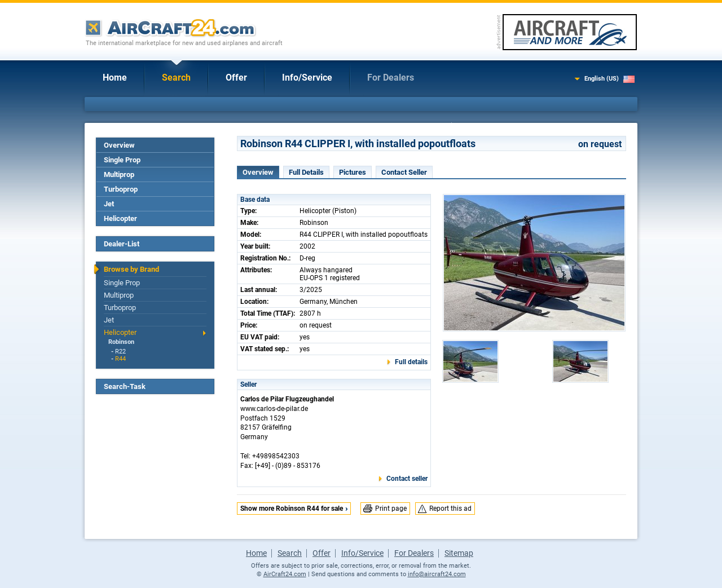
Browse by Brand (131, 269)
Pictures (353, 172)
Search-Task (125, 386)
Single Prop (122, 160)
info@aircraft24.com (437, 574)
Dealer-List (122, 244)
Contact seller (407, 479)
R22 (120, 352)
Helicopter (120, 218)
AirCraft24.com (285, 574)
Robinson (121, 342)
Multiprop (119, 174)
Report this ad (450, 509)
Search (176, 78)
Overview (119, 145)
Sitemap (459, 553)
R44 (120, 359)
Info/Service (307, 78)
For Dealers (391, 78)
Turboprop (121, 189)
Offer (236, 78)
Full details (411, 362)
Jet (109, 204)
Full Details (306, 172)
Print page (391, 509)
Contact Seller (404, 172)
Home (115, 78)
